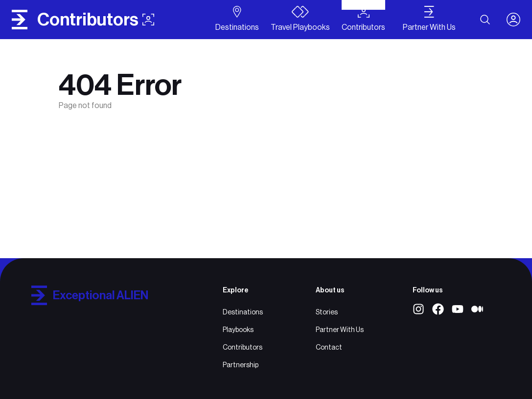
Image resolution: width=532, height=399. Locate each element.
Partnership (241, 365)
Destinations (243, 312)
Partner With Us (340, 330)
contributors (96, 20)
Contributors (243, 347)
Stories (327, 312)
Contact (329, 347)
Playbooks (238, 330)
